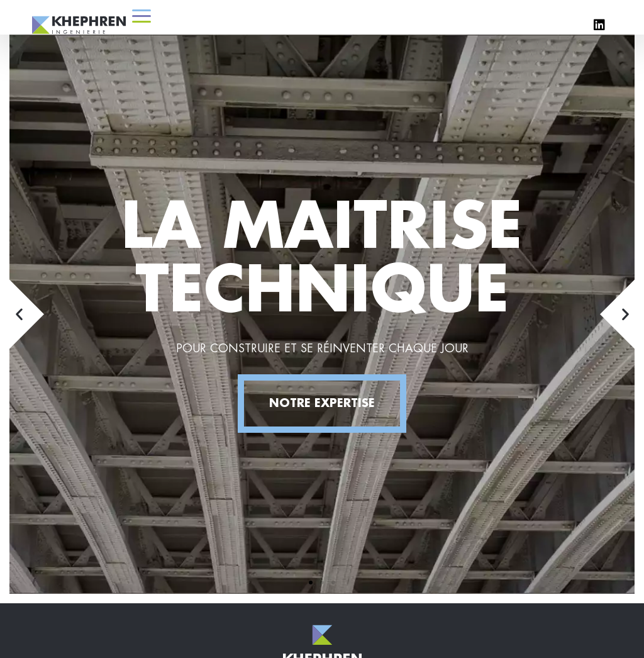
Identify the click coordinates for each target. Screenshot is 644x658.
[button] (311, 583)
